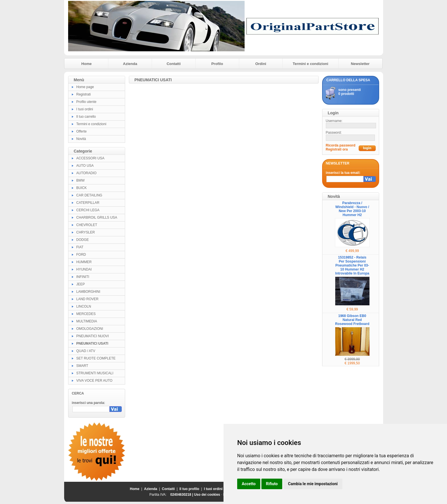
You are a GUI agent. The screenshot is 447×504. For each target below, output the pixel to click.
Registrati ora (337, 149)
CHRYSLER (86, 232)
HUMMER (84, 262)
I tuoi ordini (85, 109)
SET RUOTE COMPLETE (96, 358)
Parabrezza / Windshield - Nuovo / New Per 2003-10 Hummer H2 (352, 209)
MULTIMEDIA (87, 321)
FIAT (80, 247)
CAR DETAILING (89, 195)
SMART (82, 366)
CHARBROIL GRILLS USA (97, 218)
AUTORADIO (87, 173)
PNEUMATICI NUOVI (93, 336)
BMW (81, 180)
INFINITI (83, 277)
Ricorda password (341, 145)
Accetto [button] (249, 484)
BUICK (82, 188)
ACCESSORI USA (91, 158)
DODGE (83, 240)
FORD (81, 255)
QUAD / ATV (86, 351)
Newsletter (360, 64)
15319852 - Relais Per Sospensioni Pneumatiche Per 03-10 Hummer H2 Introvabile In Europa (352, 265)
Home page (85, 87)
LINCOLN (84, 306)
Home (86, 64)
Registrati (84, 94)
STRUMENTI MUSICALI (95, 373)
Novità (81, 139)
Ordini (261, 64)
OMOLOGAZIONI (90, 329)
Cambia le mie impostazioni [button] (313, 484)
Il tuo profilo (189, 489)
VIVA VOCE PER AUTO (95, 381)
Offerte (82, 131)
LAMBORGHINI (88, 292)
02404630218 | (182, 495)
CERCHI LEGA (88, 210)
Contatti (173, 64)
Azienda (130, 64)
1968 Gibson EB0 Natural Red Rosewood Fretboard (352, 320)
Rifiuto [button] (272, 484)
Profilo (217, 64)
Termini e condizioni (311, 64)
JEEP (81, 284)
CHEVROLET (87, 225)
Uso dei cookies (207, 495)
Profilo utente (87, 102)
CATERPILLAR (88, 203)
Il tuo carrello (86, 117)
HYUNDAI (84, 269)
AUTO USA (85, 166)
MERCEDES (86, 314)
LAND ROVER (88, 299)
